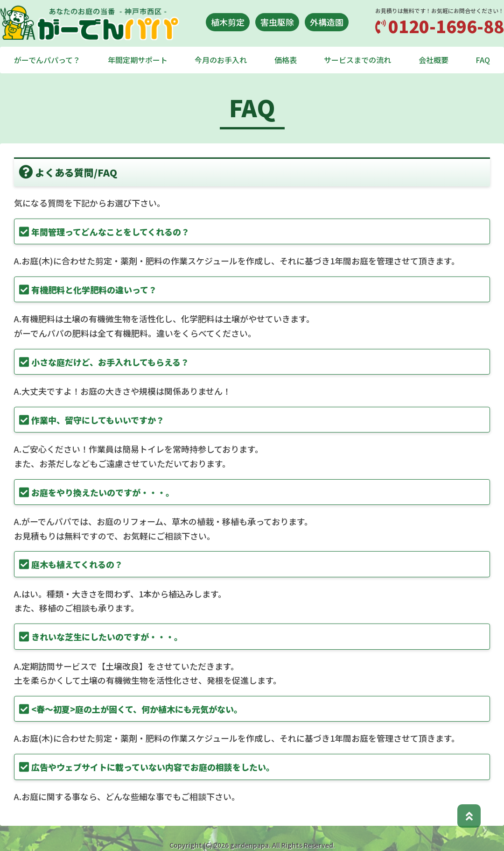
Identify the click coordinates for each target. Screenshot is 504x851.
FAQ (483, 60)
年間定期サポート (138, 60)
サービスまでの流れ (357, 60)
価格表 (286, 60)
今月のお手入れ (221, 60)
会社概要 (434, 60)
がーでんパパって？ (47, 60)
